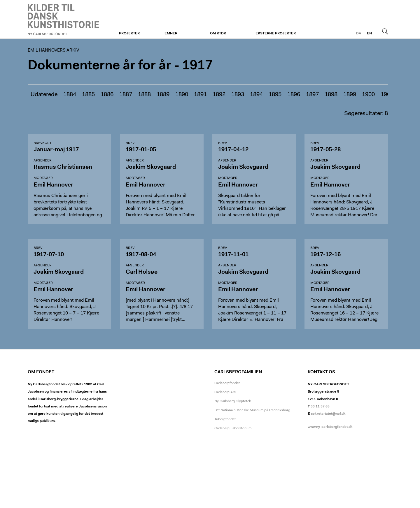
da (359, 34)
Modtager (43, 178)
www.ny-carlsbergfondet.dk (330, 427)
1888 (144, 95)
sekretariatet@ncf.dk (328, 414)
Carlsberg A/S (225, 392)
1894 (256, 95)
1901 (387, 95)
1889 (163, 95)
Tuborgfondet (225, 419)
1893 (238, 95)
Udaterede (44, 95)
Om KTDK (218, 34)
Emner (171, 34)
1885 (88, 95)
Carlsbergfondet (227, 383)
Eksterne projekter (276, 34)
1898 (331, 95)
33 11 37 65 (320, 407)
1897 (312, 95)
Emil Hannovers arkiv (63, 20)
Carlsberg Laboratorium (233, 428)
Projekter (129, 34)
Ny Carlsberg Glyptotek (233, 401)
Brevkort (43, 143)
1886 (107, 95)
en (369, 34)
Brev (130, 143)
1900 (368, 95)
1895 (275, 95)
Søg (385, 31)
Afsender (43, 161)
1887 (126, 95)
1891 (200, 95)
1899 (350, 95)
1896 (294, 95)
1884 (70, 95)
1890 (182, 95)
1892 (219, 95)
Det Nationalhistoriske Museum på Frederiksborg (252, 410)
